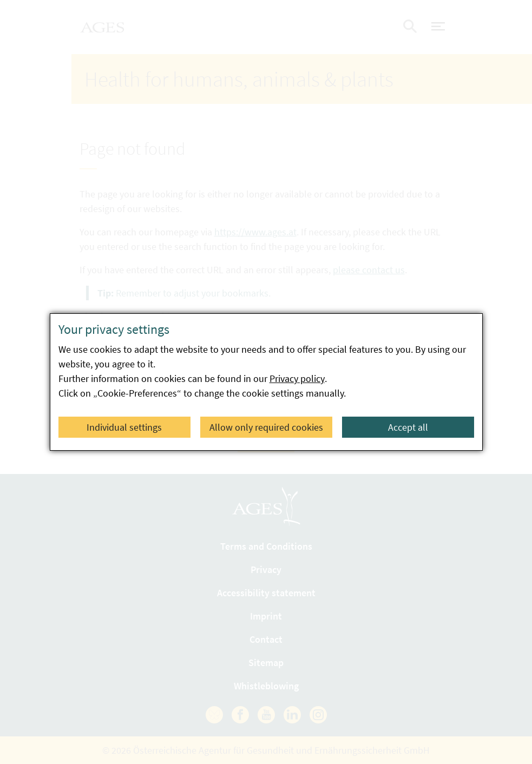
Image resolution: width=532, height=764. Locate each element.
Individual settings (124, 427)
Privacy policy (297, 378)
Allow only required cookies (266, 427)
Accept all (408, 427)
